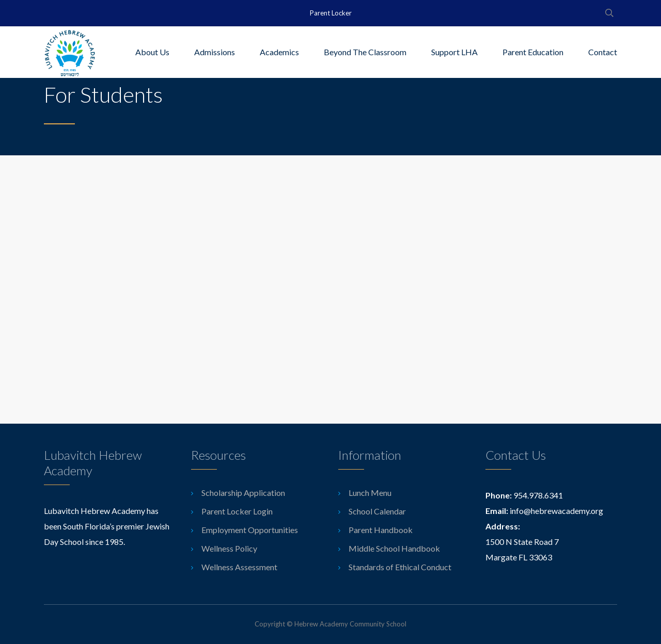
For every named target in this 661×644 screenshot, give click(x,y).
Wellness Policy (229, 548)
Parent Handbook (381, 530)
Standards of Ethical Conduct (400, 567)
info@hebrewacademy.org (556, 511)
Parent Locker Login (237, 511)
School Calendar (377, 511)
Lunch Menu (370, 493)
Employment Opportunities (250, 530)
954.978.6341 (538, 495)
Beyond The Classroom (365, 52)
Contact (603, 52)
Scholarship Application (243, 493)
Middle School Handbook (394, 548)
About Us (152, 52)
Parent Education (533, 52)
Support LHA (454, 52)
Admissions (215, 52)
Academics (279, 52)
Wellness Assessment (239, 567)
